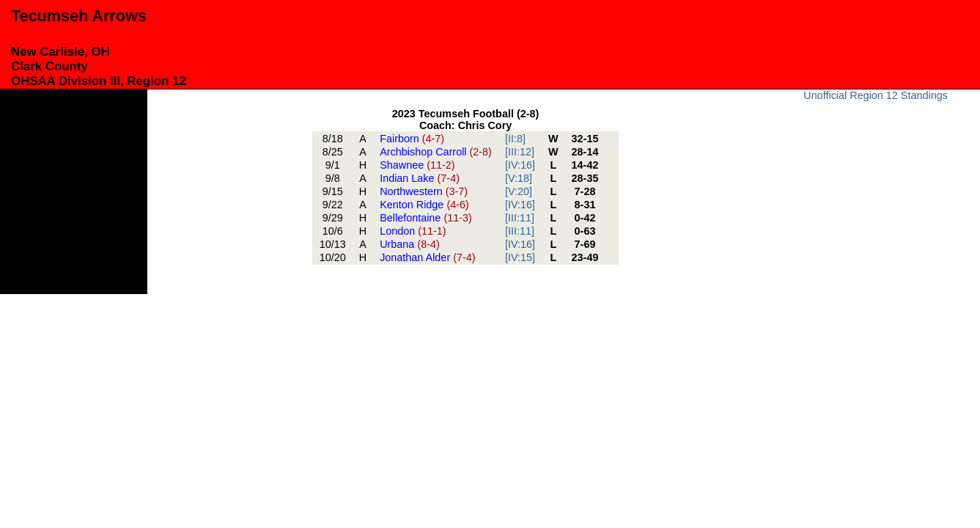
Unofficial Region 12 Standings (876, 95)
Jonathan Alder (427, 257)
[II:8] (515, 139)
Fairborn (412, 139)
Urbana (410, 244)
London (413, 231)
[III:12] (520, 152)
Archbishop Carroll (436, 152)
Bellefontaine (426, 218)
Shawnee (417, 165)
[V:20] (519, 191)
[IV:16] (520, 165)
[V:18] (519, 178)
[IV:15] (520, 257)
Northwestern (424, 191)
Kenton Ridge (424, 205)
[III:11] (520, 218)
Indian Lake (420, 178)
